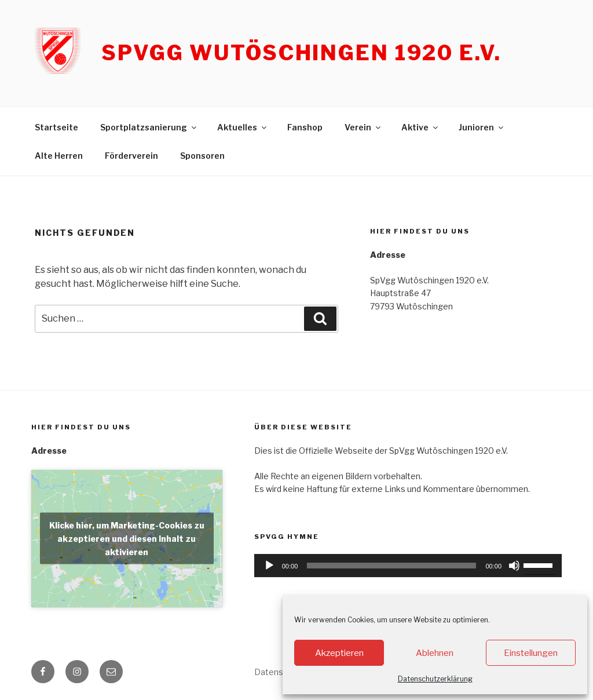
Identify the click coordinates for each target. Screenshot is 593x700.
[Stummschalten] (514, 566)
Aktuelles (243, 127)
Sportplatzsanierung (149, 127)
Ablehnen (435, 653)
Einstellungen (531, 653)
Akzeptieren (339, 653)
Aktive (420, 127)
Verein (363, 127)
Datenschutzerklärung (435, 679)
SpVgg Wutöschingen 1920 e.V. (301, 53)
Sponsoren (202, 156)
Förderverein (131, 156)
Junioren (482, 127)
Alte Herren (59, 156)
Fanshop (305, 127)
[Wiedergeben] (269, 566)
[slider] (391, 566)
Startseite (56, 127)
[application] (408, 566)
